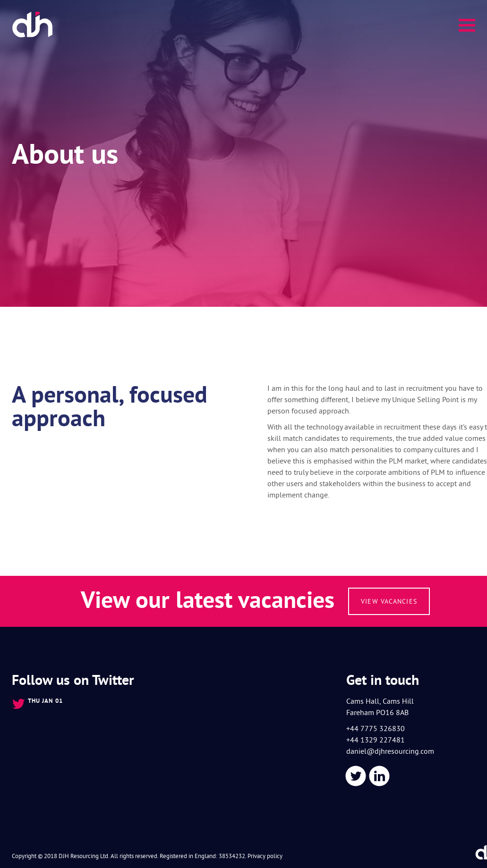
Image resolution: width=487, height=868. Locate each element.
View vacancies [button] (389, 601)
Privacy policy (265, 856)
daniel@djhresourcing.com (390, 751)
